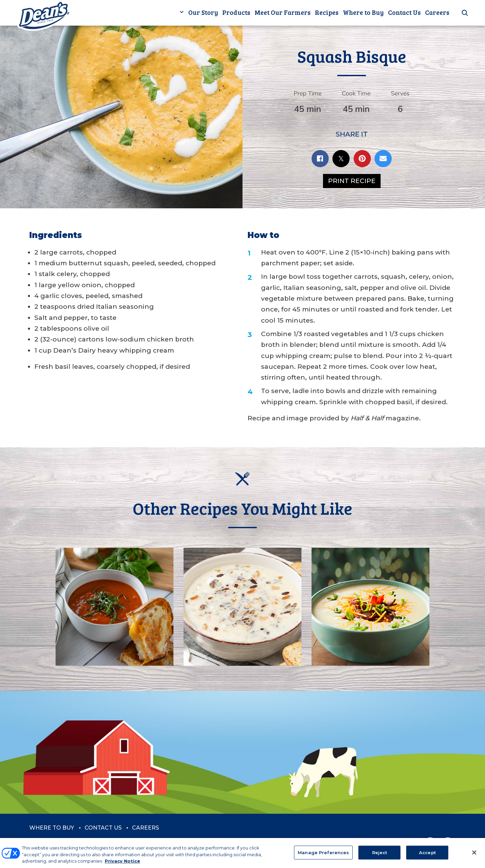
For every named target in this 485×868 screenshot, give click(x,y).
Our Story (203, 12)
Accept (427, 856)
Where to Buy (363, 12)
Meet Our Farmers (283, 12)
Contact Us (404, 12)
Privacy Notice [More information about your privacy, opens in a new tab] (122, 865)
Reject (380, 856)
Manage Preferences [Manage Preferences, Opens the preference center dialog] (323, 856)
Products (236, 12)
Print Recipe (352, 181)
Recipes (327, 12)
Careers (437, 12)
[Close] (474, 856)
